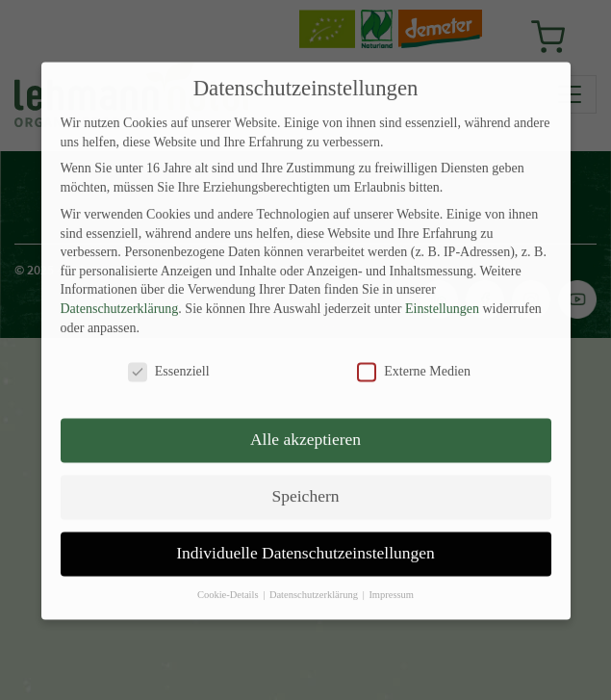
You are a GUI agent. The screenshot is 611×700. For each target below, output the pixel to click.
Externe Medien (414, 352)
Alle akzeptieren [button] (305, 420)
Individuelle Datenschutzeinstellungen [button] (305, 533)
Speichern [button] (306, 477)
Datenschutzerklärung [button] (315, 575)
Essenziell (169, 352)
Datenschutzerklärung (120, 289)
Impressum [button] (391, 575)
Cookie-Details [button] (229, 575)
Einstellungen (442, 289)
